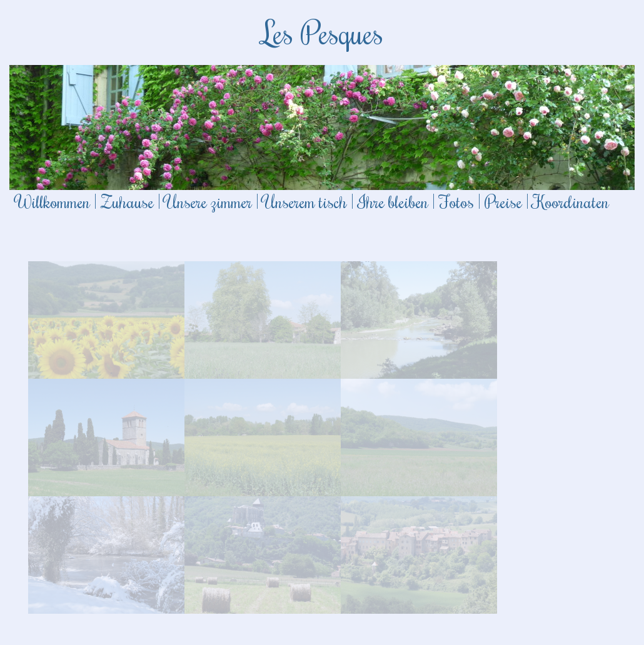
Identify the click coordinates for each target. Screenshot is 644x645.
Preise (503, 201)
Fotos (456, 201)
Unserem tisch (305, 201)
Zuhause (127, 201)
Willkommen (53, 201)
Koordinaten (571, 201)
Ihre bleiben (393, 201)
